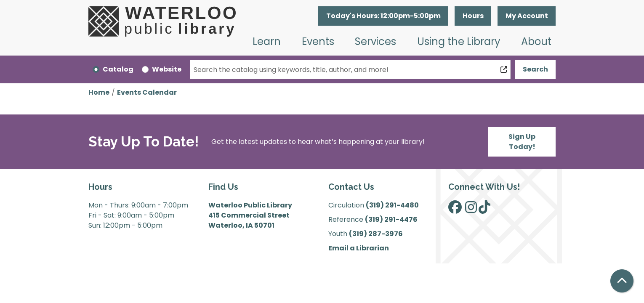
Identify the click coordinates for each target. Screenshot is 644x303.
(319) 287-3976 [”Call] (376, 234)
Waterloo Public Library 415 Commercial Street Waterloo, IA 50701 (250, 215)
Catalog (118, 69)
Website (167, 69)
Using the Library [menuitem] (459, 41)
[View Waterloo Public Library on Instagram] (471, 210)
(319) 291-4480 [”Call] (392, 205)
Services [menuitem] (375, 41)
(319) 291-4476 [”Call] (391, 219)
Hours (473, 16)
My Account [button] (527, 16)
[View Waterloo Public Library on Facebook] (455, 210)
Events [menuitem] (318, 41)
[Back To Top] (622, 281)
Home (99, 92)
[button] (383, 16)
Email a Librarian (359, 248)
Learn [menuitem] (267, 41)
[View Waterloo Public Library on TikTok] (484, 210)
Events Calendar (147, 92)
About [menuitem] (536, 41)
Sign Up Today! (522, 142)
